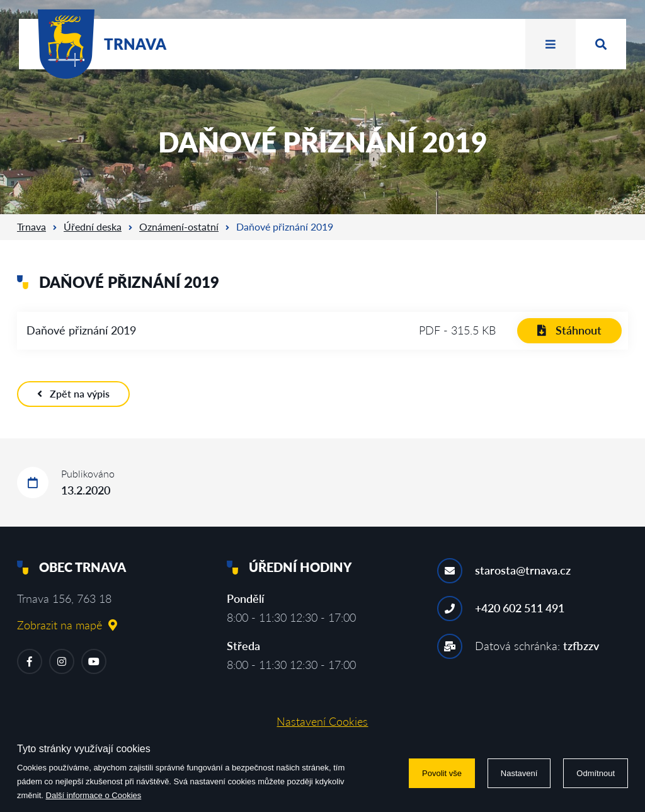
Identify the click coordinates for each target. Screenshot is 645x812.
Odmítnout (596, 773)
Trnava (31, 226)
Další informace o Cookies (94, 795)
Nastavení (519, 773)
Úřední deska (93, 226)
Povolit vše (442, 773)
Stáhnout (569, 330)
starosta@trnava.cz (523, 570)
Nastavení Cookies (322, 721)
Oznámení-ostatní (179, 226)
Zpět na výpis (73, 393)
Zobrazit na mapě (67, 625)
